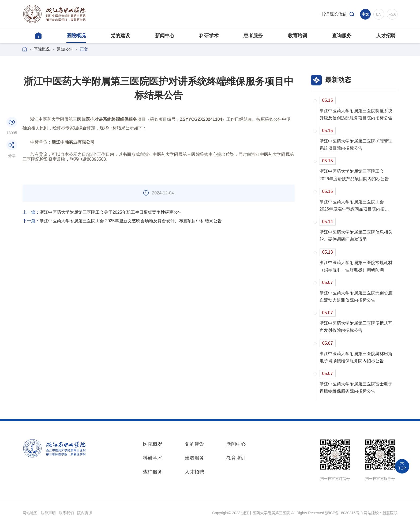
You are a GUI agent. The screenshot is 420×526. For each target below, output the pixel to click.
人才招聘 (194, 472)
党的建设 (194, 444)
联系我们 (66, 513)
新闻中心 (236, 444)
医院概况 (42, 49)
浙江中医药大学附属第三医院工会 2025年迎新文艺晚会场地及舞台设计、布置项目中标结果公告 (122, 221)
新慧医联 (390, 513)
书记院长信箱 (334, 14)
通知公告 (65, 49)
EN (379, 14)
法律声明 (48, 513)
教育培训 (236, 458)
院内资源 (85, 513)
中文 (365, 14)
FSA (392, 14)
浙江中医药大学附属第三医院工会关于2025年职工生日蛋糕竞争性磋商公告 (102, 212)
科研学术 (153, 458)
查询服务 (153, 472)
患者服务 (194, 458)
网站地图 (30, 513)
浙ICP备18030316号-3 (344, 513)
